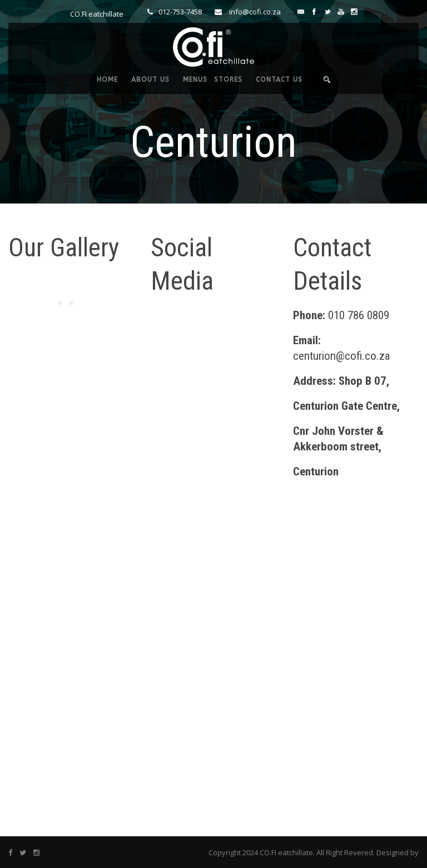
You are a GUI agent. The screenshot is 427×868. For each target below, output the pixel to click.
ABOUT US (150, 80)
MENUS (195, 80)
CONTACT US (279, 80)
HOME (107, 80)
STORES (228, 80)
